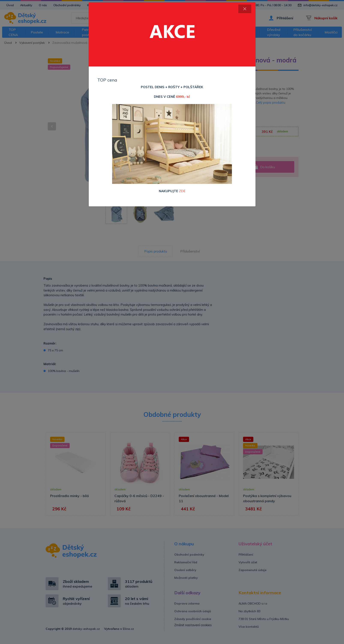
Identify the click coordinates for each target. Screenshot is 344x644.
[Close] (245, 9)
